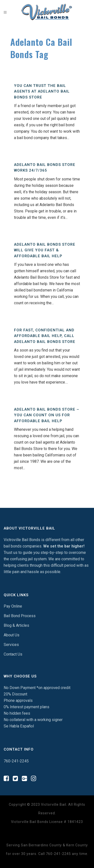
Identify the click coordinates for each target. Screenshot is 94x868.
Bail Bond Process (20, 616)
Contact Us (13, 654)
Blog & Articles (16, 625)
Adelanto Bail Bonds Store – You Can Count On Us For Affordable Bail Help (47, 415)
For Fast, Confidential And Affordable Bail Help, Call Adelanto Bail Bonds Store (45, 336)
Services (11, 645)
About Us (12, 635)
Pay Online (13, 606)
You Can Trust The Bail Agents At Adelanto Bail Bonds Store (42, 91)
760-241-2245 (16, 761)
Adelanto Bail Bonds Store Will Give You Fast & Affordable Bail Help (45, 250)
